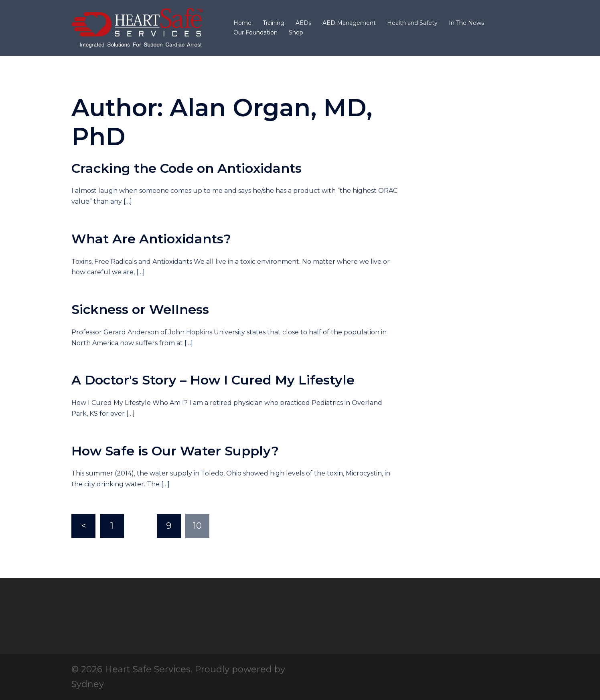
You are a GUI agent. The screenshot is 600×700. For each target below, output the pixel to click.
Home (242, 23)
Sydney (88, 684)
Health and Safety (412, 23)
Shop (296, 32)
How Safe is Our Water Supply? (175, 451)
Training (274, 23)
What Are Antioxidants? (151, 239)
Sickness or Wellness (140, 309)
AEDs (303, 23)
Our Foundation (255, 32)
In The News (466, 23)
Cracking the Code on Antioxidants (186, 168)
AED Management (349, 23)
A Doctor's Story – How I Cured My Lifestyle (213, 380)
